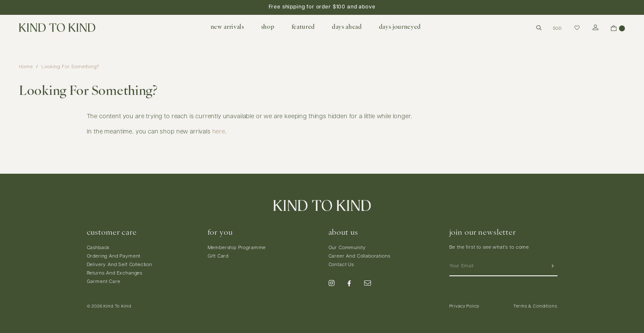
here (219, 132)
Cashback (99, 248)
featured (303, 27)
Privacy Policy (465, 307)
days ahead (347, 27)
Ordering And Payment (114, 257)
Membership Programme (237, 248)
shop (268, 27)
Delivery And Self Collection (120, 265)
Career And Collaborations (360, 257)
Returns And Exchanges (115, 273)
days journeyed (400, 27)
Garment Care (104, 282)
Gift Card (218, 257)
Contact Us (341, 265)
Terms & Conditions (535, 307)
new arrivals (227, 27)
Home (26, 67)
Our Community (347, 248)
